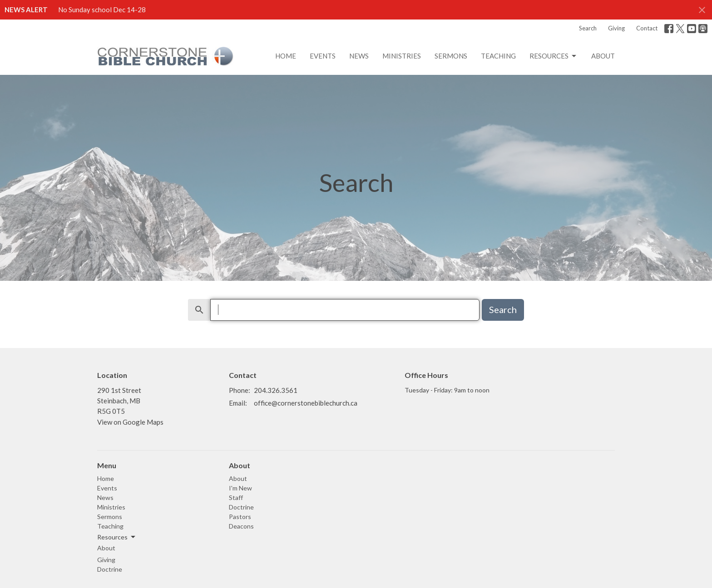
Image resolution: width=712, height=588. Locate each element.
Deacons (241, 526)
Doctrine (110, 569)
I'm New (240, 488)
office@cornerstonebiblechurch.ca (306, 403)
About (603, 56)
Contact (647, 28)
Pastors (240, 517)
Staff (236, 497)
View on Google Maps (130, 422)
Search (588, 28)
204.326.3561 (276, 390)
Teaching (498, 56)
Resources (554, 56)
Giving (616, 28)
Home (286, 56)
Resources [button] (117, 537)
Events (323, 56)
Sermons (451, 56)
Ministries (402, 56)
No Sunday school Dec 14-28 (102, 10)
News (359, 56)
